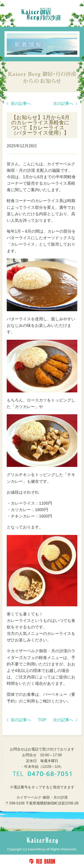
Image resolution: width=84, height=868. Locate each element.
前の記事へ (19, 103)
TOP (42, 720)
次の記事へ (65, 103)
